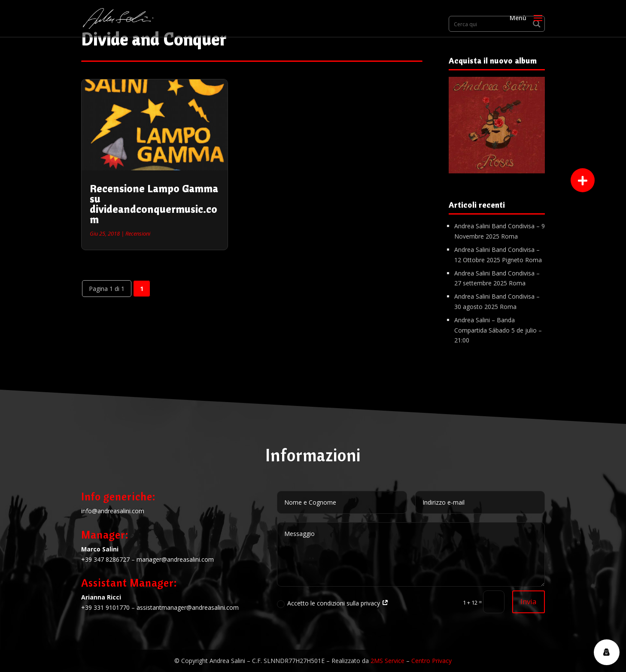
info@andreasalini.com (113, 511)
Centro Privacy (432, 661)
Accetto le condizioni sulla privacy (333, 603)
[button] (583, 180)
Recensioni (138, 233)
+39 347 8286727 (105, 559)
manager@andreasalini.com (175, 559)
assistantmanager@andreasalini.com (188, 607)
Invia (529, 601)
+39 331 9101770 (105, 607)
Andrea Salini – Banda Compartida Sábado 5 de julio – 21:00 (498, 330)
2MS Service (387, 661)
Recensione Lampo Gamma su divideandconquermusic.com (154, 204)
